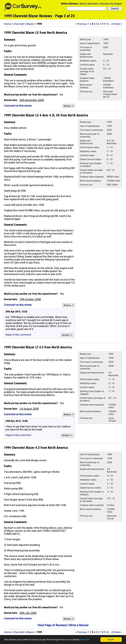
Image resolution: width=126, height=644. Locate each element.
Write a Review (69, 4)
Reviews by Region (111, 4)
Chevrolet (19, 24)
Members (93, 4)
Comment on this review (18, 106)
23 (113, 24)
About (83, 4)
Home (7, 24)
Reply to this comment (18, 335)
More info (87, 640)
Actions (69, 106)
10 (107, 24)
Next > (118, 24)
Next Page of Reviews (52, 625)
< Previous (81, 24)
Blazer (30, 24)
